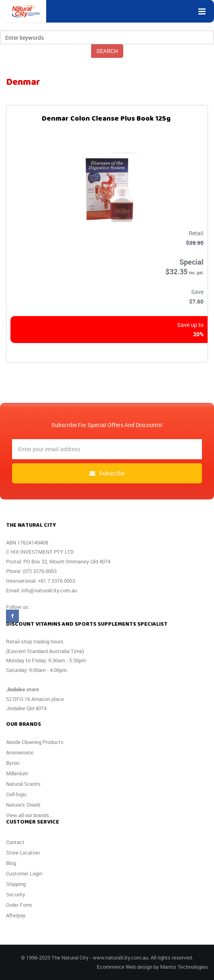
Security (16, 894)
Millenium (17, 773)
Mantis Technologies (184, 967)
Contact (15, 842)
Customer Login (24, 873)
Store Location (23, 853)
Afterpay (16, 915)
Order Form (19, 905)
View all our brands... (29, 815)
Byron (13, 763)
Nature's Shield (23, 805)
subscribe (107, 473)
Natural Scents (23, 784)
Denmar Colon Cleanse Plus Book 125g (106, 120)
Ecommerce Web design (124, 967)
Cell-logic (16, 794)
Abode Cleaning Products (35, 742)
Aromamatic (20, 752)
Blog (11, 863)
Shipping (16, 884)
